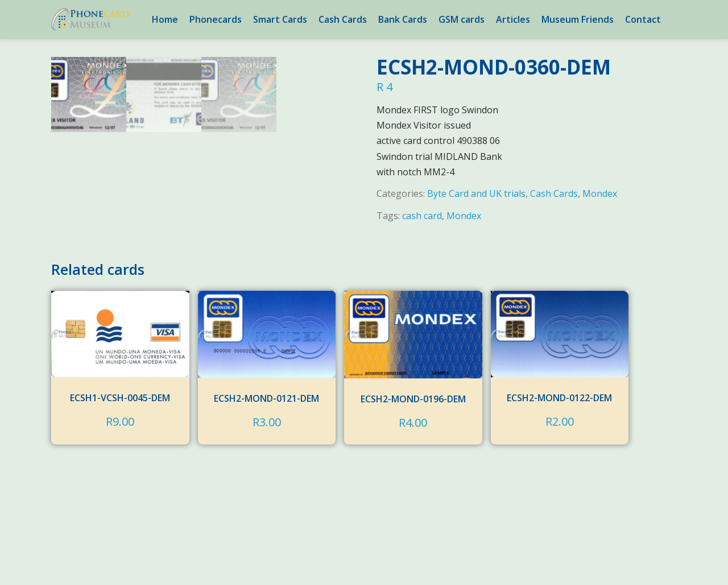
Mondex (600, 193)
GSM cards (462, 19)
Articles (513, 19)
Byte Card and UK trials (476, 193)
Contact (643, 19)
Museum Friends (578, 19)
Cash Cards (343, 19)
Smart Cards (280, 19)
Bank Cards (403, 19)
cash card (422, 216)
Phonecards (216, 19)
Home (165, 19)
